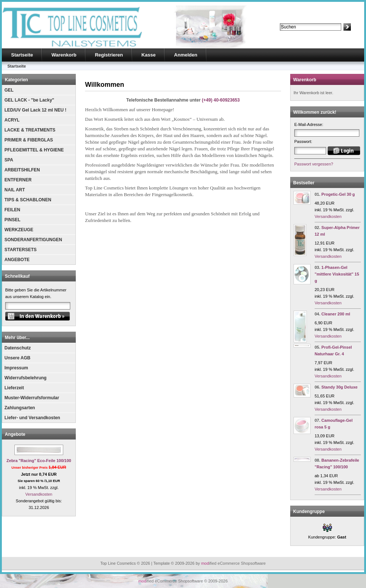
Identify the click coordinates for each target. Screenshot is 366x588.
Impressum (16, 368)
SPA (9, 160)
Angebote (15, 434)
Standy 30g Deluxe (339, 387)
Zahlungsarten (20, 408)
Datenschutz (18, 348)
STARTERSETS (21, 250)
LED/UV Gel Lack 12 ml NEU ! (35, 110)
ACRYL (12, 120)
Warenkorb (64, 55)
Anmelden (186, 55)
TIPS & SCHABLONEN (28, 200)
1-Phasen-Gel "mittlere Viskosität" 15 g (337, 274)
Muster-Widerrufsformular (32, 398)
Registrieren (109, 55)
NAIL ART (15, 190)
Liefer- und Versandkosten (32, 418)
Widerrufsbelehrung (26, 378)
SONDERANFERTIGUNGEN (33, 240)
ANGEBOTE (17, 260)
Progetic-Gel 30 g (338, 194)
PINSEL (12, 220)
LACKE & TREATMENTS (30, 130)
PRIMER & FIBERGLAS (29, 140)
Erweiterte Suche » (297, 34)
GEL (9, 90)
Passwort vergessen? (314, 164)
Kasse (149, 55)
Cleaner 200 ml (336, 314)
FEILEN (12, 210)
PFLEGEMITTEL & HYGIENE (34, 150)
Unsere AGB (17, 358)
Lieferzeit (14, 388)
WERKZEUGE (19, 230)
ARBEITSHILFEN (22, 170)
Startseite (22, 55)
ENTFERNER (18, 180)
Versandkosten (39, 494)
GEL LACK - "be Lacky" (29, 100)
